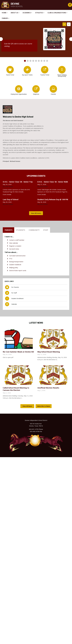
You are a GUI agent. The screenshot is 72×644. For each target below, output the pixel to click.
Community (34, 230)
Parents (8, 230)
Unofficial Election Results (48, 388)
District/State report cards (18, 270)
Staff (46, 230)
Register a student (15, 246)
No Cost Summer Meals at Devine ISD (18, 352)
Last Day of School (11, 199)
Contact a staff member (17, 240)
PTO (11, 259)
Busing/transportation (16, 262)
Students (21, 230)
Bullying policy (14, 268)
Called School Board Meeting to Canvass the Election (16, 389)
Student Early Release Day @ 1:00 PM (53, 199)
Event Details (7, 194)
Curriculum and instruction (17, 256)
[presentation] (1, 39)
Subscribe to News (44, 406)
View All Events (36, 213)
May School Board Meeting (49, 352)
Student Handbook (15, 265)
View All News (27, 406)
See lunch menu (14, 249)
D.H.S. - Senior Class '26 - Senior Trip (18, 182)
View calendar (14, 243)
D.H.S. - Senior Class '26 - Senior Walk (53, 182)
